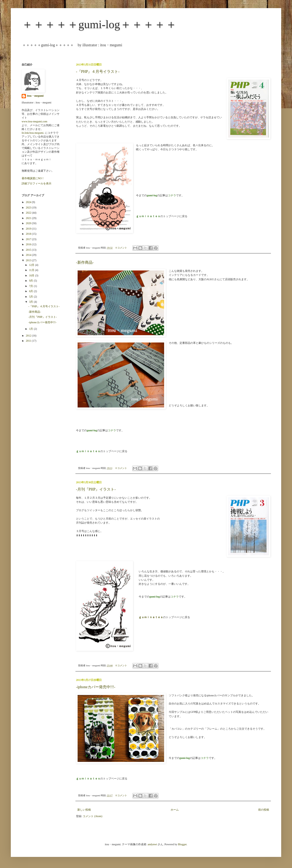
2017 (29, 239)
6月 (31, 291)
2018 (29, 234)
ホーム (175, 810)
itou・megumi (35, 96)
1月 (31, 329)
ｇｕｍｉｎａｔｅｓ (151, 617)
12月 (32, 265)
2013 (29, 260)
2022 (29, 213)
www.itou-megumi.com (34, 121)
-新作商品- (85, 262)
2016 (29, 244)
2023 (29, 208)
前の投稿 (264, 810)
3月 (31, 302)
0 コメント (122, 248)
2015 (29, 250)
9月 (31, 281)
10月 (32, 275)
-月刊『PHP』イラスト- (96, 489)
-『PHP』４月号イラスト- (98, 72)
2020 (29, 223)
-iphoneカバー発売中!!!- (96, 687)
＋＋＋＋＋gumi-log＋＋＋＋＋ (99, 24)
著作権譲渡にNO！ (33, 178)
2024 (29, 202)
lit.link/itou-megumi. (33, 133)
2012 (29, 336)
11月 (32, 270)
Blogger (182, 844)
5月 (31, 297)
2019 (29, 229)
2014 (29, 255)
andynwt (152, 844)
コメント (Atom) (92, 816)
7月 (31, 286)
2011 (29, 341)
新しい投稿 (84, 810)
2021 (29, 218)
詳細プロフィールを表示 (36, 183)
